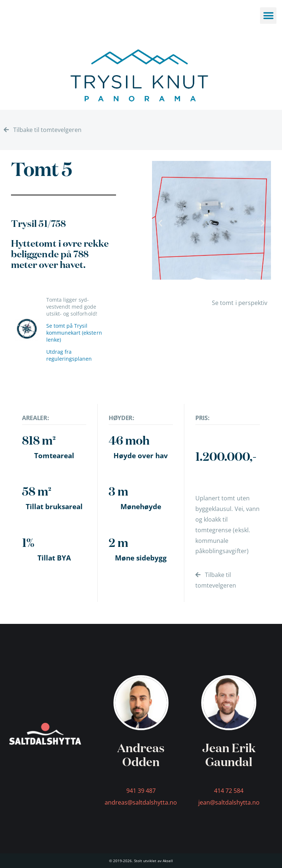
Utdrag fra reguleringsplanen (69, 355)
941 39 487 (141, 791)
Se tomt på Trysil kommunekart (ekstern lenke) (74, 333)
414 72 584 (229, 791)
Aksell (168, 861)
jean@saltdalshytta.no (229, 802)
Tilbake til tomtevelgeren (43, 130)
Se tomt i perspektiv (240, 303)
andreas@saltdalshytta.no (141, 802)
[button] (160, 223)
